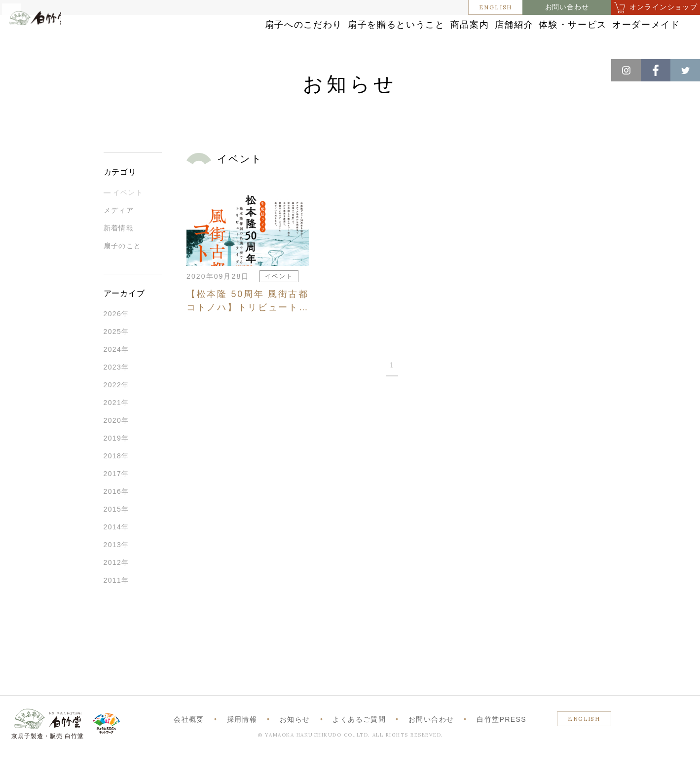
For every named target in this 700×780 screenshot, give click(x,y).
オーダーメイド (623, 36)
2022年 (116, 410)
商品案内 (384, 36)
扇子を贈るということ (292, 36)
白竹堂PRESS (501, 744)
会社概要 (189, 744)
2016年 (116, 517)
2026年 (116, 339)
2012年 (116, 588)
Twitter (685, 70)
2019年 (116, 463)
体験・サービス (531, 36)
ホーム (24, 69)
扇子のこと (123, 271)
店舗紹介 (451, 36)
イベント (128, 218)
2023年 (116, 392)
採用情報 (242, 744)
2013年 (116, 570)
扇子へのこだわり (184, 36)
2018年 (116, 481)
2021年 (116, 428)
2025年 (116, 357)
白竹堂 (53, 41)
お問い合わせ (567, 7)
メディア (119, 235)
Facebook (656, 70)
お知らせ (60, 69)
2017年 (116, 499)
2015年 (116, 534)
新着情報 (119, 253)
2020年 (116, 446)
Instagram (626, 70)
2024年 (116, 374)
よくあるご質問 (359, 744)
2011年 (116, 605)
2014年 (116, 552)
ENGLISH (496, 7)
